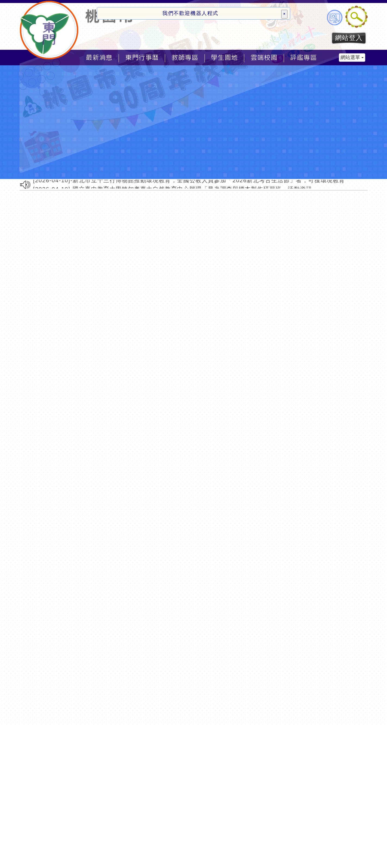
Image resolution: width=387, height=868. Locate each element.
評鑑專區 (304, 58)
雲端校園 (264, 58)
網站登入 (349, 38)
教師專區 (185, 58)
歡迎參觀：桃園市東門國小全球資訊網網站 (49, 30)
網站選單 (352, 57)
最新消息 (99, 58)
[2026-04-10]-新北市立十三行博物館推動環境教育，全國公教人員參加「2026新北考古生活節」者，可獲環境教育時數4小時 (203, 181)
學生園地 (224, 58)
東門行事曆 (142, 58)
